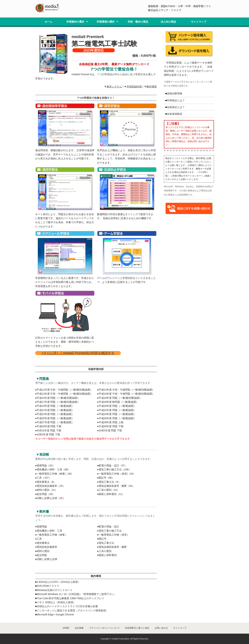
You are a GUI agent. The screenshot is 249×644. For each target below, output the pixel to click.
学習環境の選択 (106, 22)
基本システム (114, 87)
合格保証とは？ (176, 107)
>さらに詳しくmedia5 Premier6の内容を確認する (78, 353)
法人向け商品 (168, 22)
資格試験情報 (175, 93)
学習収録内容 (134, 87)
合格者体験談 (175, 114)
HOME (66, 628)
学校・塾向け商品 (138, 22)
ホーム (49, 22)
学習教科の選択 (75, 22)
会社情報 (79, 628)
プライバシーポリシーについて (104, 628)
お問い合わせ (161, 628)
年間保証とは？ (176, 100)
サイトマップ (199, 22)
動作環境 (152, 87)
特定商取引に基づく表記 (137, 628)
